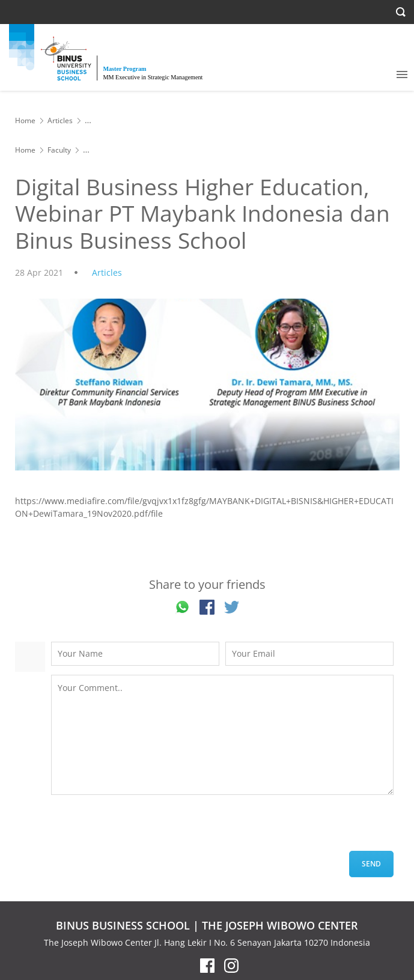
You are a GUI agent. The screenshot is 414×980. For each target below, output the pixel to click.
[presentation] (142, 827)
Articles (60, 120)
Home (25, 120)
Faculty (59, 150)
